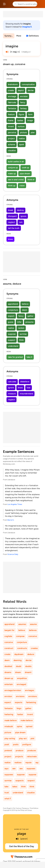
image (30, 120)
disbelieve (25, 382)
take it (29, 357)
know (10, 239)
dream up (9, 678)
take (6, 787)
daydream (19, 654)
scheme (12, 144)
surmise (23, 334)
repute (28, 762)
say (37, 762)
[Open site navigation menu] (4, 4)
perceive (12, 132)
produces (32, 750)
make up (12, 174)
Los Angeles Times (15, 504)
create (11, 90)
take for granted (15, 357)
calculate (12, 382)
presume (29, 322)
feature (11, 114)
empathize (22, 678)
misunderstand (26, 394)
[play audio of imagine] (7, 52)
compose (20, 636)
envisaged (21, 684)
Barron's (11, 520)
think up (12, 186)
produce (20, 750)
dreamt (28, 672)
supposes (31, 768)
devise (31, 90)
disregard (12, 216)
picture (23, 132)
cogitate (8, 636)
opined (29, 726)
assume (33, 624)
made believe (11, 720)
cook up (25, 168)
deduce (31, 654)
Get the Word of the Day (22, 846)
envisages (29, 690)
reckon (21, 328)
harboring (9, 714)
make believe (27, 720)
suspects (19, 781)
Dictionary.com (41, 4)
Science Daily (13, 554)
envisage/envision (13, 690)
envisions (20, 696)
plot (32, 738)
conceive (33, 636)
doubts (28, 666)
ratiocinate (32, 756)
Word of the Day (22, 829)
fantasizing (31, 702)
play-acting (10, 738)
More (19, 36)
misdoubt (9, 726)
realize (22, 138)
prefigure (27, 744)
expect (11, 316)
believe (25, 304)
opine (19, 726)
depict (21, 90)
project (11, 138)
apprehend (13, 304)
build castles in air (16, 162)
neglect (11, 222)
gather (30, 316)
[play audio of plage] (17, 839)
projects (19, 756)
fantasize (12, 108)
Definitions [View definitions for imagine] (34, 36)
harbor (20, 120)
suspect (12, 340)
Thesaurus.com (9, 4)
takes (15, 787)
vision (22, 186)
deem (25, 310)
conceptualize (28, 84)
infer (19, 322)
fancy (23, 102)
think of (31, 180)
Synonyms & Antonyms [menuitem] (9, 36)
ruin (21, 222)
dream (18, 672)
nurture (21, 126)
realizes (18, 762)
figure (21, 114)
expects (18, 702)
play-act (23, 738)
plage (22, 834)
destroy (20, 210)
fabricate (12, 102)
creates (34, 648)
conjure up (13, 168)
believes (33, 630)
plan (33, 132)
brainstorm (13, 84)
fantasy (23, 108)
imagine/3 (27, 27)
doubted (8, 666)
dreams (8, 672)
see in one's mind (16, 180)
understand (13, 346)
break (10, 210)
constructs (22, 648)
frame (11, 120)
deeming (18, 660)
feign (19, 708)
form (30, 114)
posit (7, 744)
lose (29, 388)
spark (22, 144)
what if (8, 799)
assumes (22, 624)
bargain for (9, 630)
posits (16, 744)
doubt (19, 666)
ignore (23, 216)
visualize (12, 150)
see (14, 768)
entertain (9, 684)
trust (7, 793)
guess (11, 322)
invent (11, 126)
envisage (12, 96)
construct (9, 648)
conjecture (13, 310)
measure (12, 394)
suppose (12, 334)
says (6, 768)
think (21, 340)
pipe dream (25, 174)
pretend (8, 750)
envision (24, 96)
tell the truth (14, 228)
